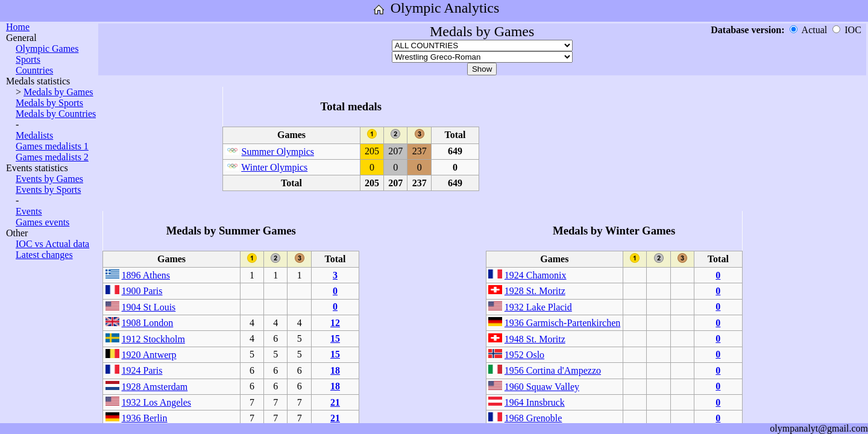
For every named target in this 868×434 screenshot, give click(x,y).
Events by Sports (48, 190)
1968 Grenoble (533, 418)
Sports (28, 59)
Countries (34, 70)
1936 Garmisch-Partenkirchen (562, 323)
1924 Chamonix (536, 275)
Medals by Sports (49, 103)
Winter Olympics (274, 167)
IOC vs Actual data (52, 244)
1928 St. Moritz (535, 291)
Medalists (34, 135)
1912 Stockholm (153, 339)
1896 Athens (146, 275)
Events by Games (49, 179)
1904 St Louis (149, 307)
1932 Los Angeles (157, 402)
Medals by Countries (56, 114)
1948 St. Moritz (535, 339)
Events (29, 211)
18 (335, 370)
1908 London (148, 323)
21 (335, 402)
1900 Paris (142, 291)
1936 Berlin (145, 418)
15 (335, 338)
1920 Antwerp (149, 355)
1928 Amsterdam (155, 387)
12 (335, 323)
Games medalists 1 (52, 146)
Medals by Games (58, 92)
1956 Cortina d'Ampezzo (553, 370)
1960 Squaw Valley (542, 387)
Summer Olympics (278, 152)
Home (18, 27)
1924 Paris (142, 370)
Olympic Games (47, 49)
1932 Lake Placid (538, 307)
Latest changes (44, 255)
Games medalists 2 (52, 157)
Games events (42, 222)
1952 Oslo (524, 355)
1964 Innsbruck (535, 402)
